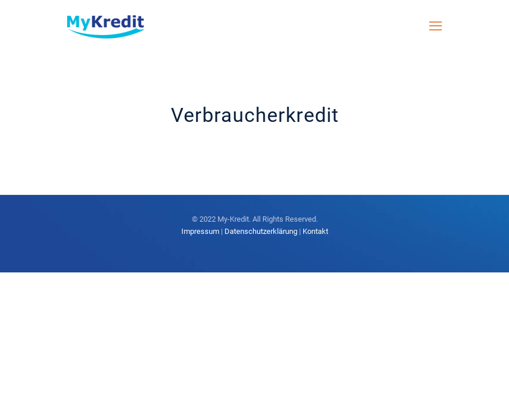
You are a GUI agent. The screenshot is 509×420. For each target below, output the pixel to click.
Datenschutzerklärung (261, 231)
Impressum (200, 231)
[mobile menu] (436, 26)
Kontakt (315, 231)
